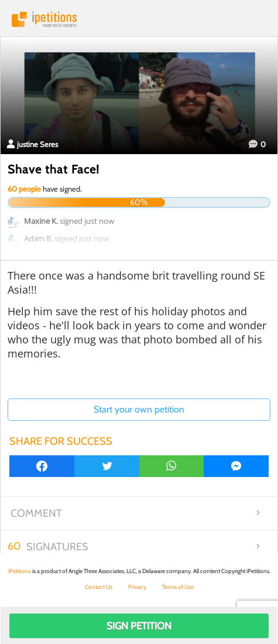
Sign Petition (139, 626)
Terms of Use (178, 587)
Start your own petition (139, 409)
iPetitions (139, 19)
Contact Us (99, 587)
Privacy (137, 587)
